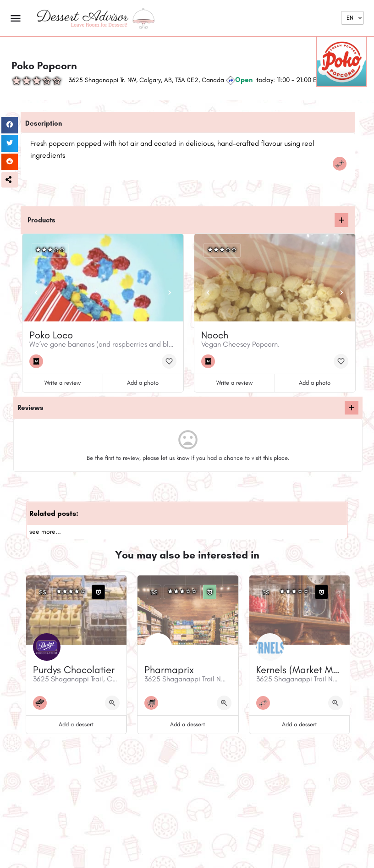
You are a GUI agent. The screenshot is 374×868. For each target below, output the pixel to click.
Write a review (63, 383)
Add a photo (143, 383)
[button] (10, 180)
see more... (45, 532)
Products (41, 220)
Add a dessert (76, 724)
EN (350, 18)
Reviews (30, 408)
